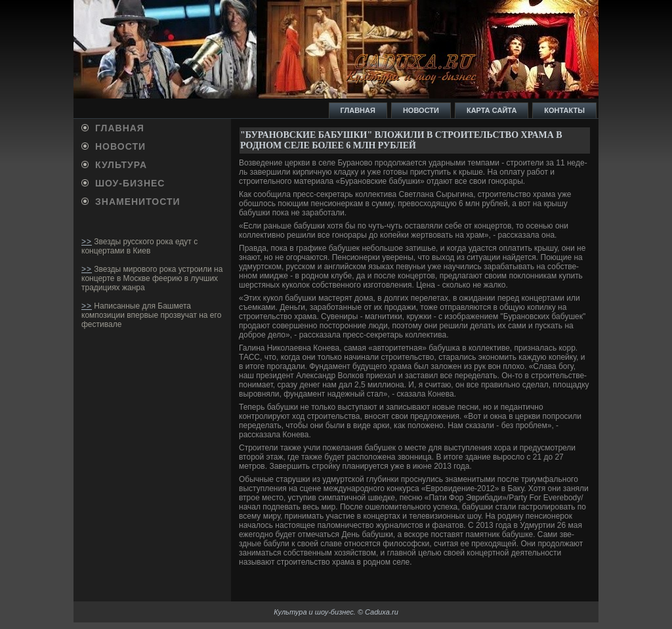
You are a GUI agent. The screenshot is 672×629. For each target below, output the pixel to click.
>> (87, 242)
